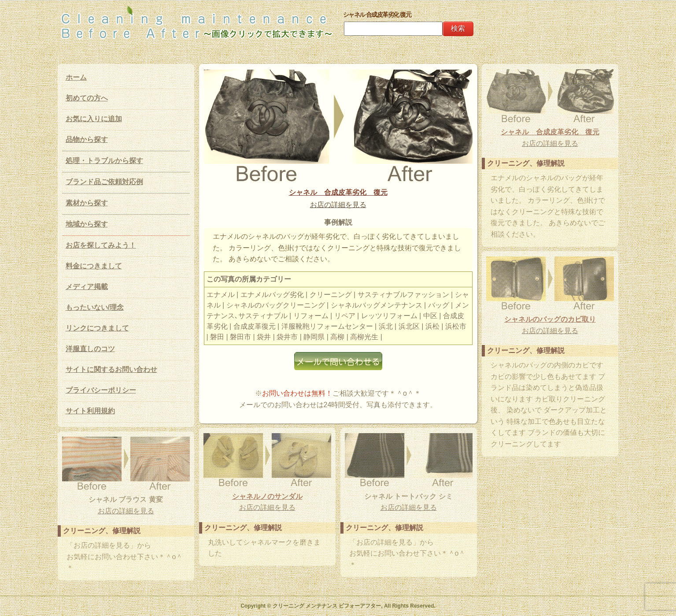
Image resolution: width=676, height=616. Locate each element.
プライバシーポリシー (101, 390)
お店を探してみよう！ (101, 245)
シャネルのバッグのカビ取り (550, 319)
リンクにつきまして (97, 328)
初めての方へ (87, 98)
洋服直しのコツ (90, 349)
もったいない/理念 (95, 307)
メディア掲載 (87, 287)
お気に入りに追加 (94, 119)
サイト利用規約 (90, 411)
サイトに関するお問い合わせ (111, 369)
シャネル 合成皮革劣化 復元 (338, 192)
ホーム (76, 77)
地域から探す (87, 224)
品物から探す (87, 139)
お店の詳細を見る (338, 205)
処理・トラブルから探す (104, 161)
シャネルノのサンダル (267, 496)
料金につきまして (94, 266)
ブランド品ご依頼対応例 (104, 182)
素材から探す (87, 203)
